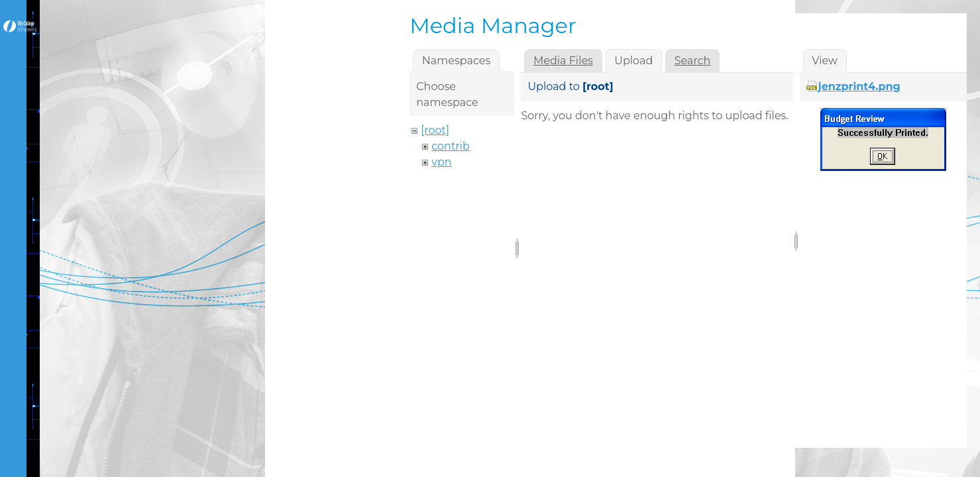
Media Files (563, 61)
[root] (435, 130)
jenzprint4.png (859, 86)
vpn (441, 162)
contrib (451, 146)
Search (693, 61)
